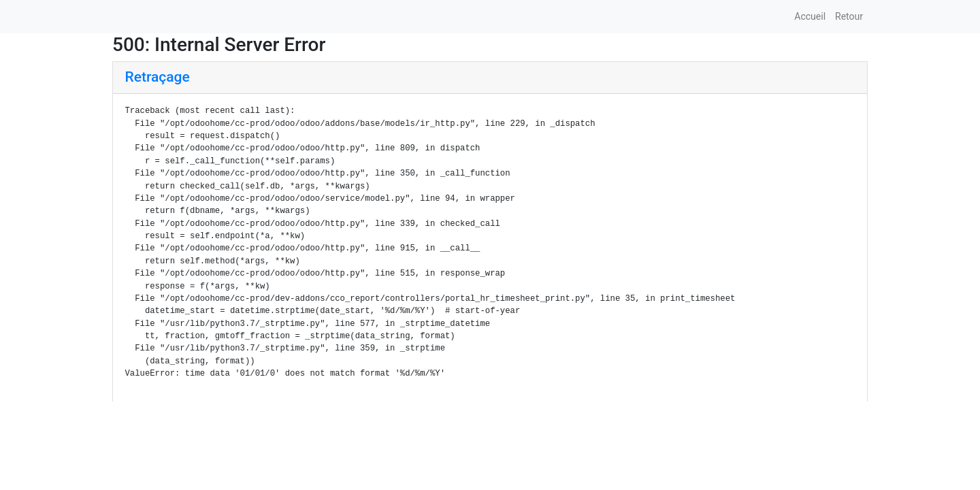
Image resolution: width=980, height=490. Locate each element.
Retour (849, 16)
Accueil (810, 16)
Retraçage (158, 77)
